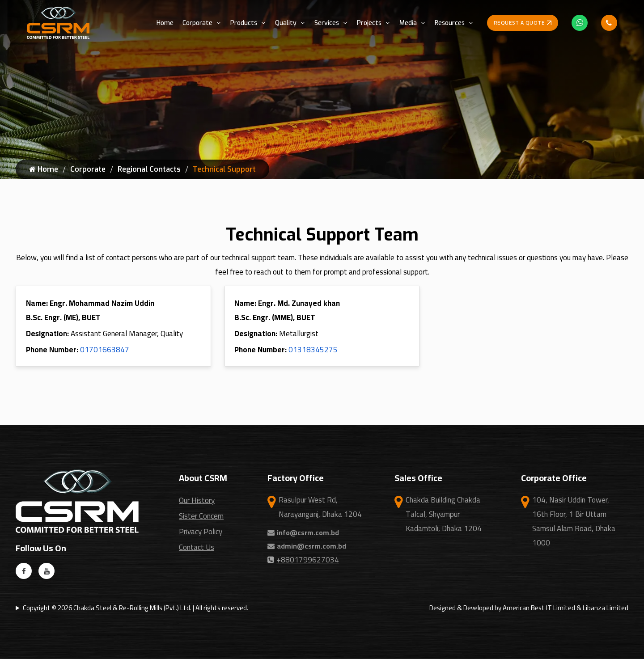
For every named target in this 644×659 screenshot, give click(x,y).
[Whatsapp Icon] (580, 23)
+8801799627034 (303, 560)
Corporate (197, 23)
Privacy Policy (201, 532)
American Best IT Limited (539, 608)
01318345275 (313, 350)
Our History (197, 500)
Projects (369, 23)
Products (244, 23)
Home (165, 23)
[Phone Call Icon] (609, 23)
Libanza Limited (606, 608)
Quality (286, 23)
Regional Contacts (149, 169)
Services (327, 23)
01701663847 (105, 350)
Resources (450, 23)
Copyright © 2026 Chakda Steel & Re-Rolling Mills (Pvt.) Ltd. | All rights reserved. (136, 608)
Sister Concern (201, 516)
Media (408, 23)
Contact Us (197, 547)
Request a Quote (523, 23)
